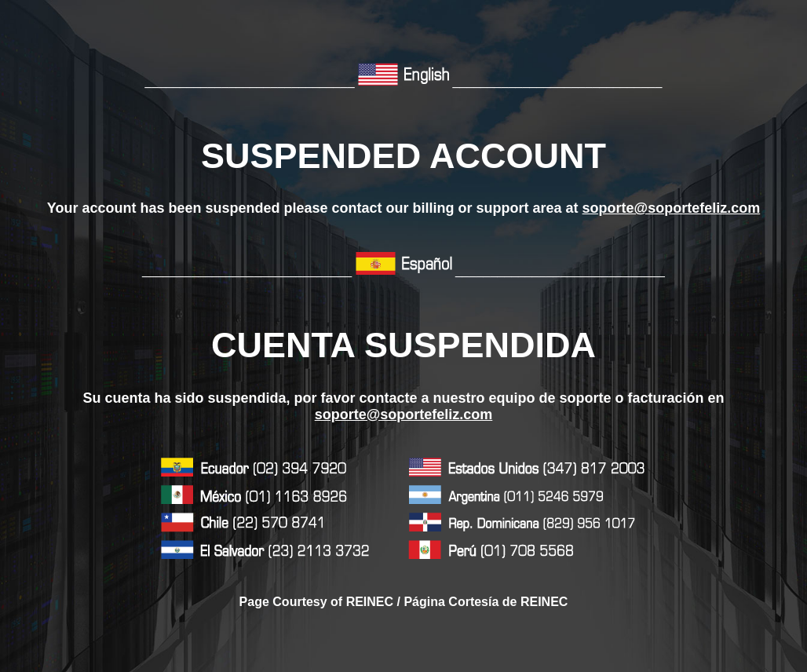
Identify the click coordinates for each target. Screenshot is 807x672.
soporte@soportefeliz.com (672, 208)
